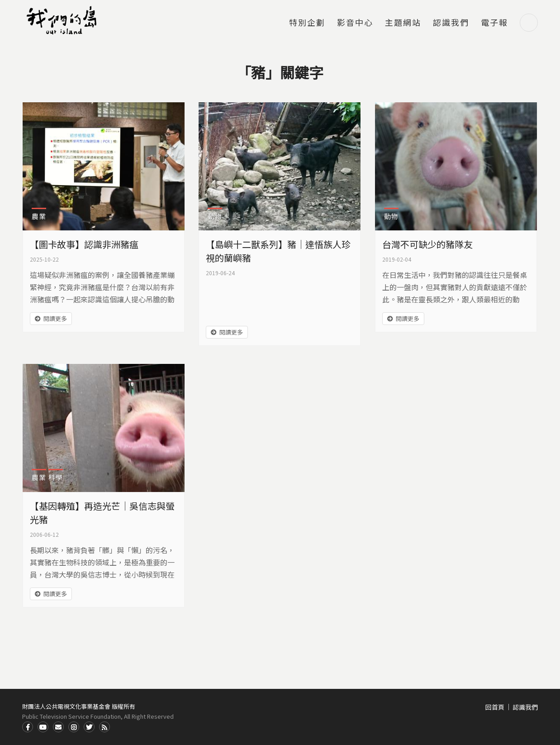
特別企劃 (307, 23)
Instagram (74, 727)
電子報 (494, 23)
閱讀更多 (55, 318)
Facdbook (28, 727)
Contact (58, 727)
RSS (104, 727)
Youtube (43, 727)
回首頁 (495, 707)
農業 (39, 216)
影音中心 (355, 23)
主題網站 (403, 23)
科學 (56, 477)
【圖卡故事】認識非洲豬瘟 (84, 244)
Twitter (89, 727)
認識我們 (451, 23)
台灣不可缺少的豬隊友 (427, 244)
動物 (215, 216)
